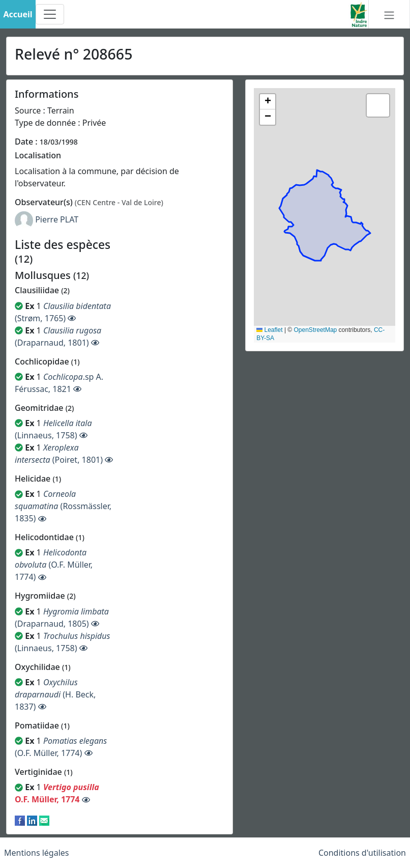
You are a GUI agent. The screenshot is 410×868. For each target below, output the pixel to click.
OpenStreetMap (316, 330)
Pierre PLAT (57, 219)
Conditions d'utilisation (362, 853)
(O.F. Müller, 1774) (54, 565)
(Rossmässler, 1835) (63, 506)
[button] (268, 102)
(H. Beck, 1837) (55, 694)
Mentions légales (37, 853)
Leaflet (269, 330)
